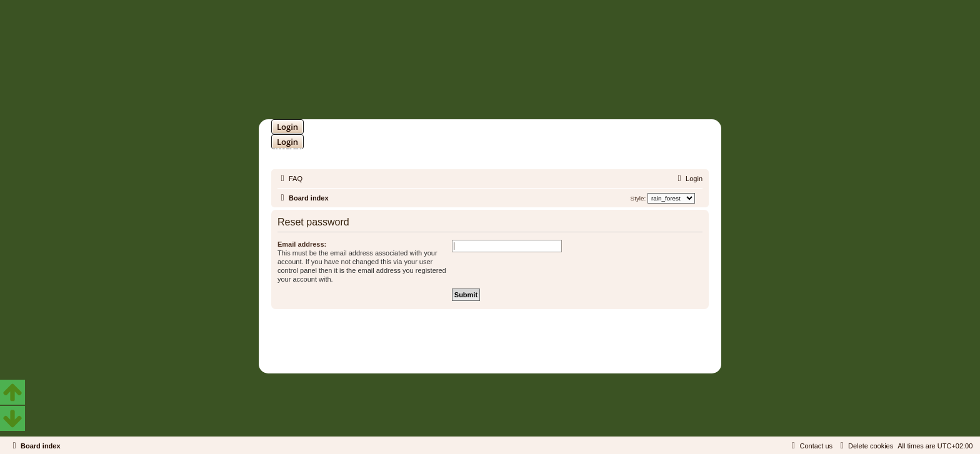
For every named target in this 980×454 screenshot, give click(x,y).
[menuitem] (290, 179)
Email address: (302, 244)
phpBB (457, 337)
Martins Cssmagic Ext (522, 346)
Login (287, 127)
